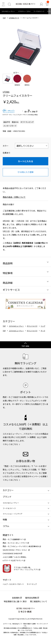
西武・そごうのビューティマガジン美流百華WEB (21, 546)
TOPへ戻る (25, 346)
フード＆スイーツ (39, 11)
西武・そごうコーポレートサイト (15, 543)
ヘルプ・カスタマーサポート (13, 584)
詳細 (34, 112)
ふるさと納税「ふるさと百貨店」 (15, 557)
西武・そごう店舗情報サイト (13, 539)
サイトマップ (32, 584)
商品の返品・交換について (14, 197)
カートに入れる (25, 161)
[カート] (47, 4)
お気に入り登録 (27, 172)
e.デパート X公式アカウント (13, 560)
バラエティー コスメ (24, 11)
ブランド (7, 497)
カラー (6, 146)
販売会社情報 (31, 598)
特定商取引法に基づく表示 (15, 601)
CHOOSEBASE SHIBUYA (12, 553)
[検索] (9, 4)
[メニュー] (3, 4)
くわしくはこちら (10, 444)
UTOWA (6, 92)
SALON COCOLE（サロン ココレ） (15, 550)
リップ (43, 326)
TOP (4, 18)
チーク (43, 331)
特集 (5, 520)
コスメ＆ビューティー (8, 11)
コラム (6, 526)
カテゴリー (8, 490)
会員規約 (16, 598)
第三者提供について (39, 601)
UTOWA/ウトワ (14, 18)
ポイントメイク (32, 326)
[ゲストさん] (41, 4)
